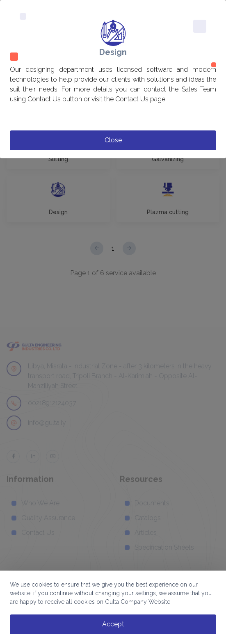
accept (113, 624)
